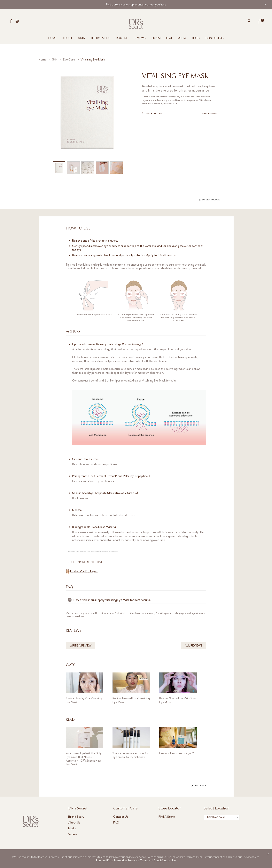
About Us (74, 822)
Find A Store (167, 817)
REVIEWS (140, 38)
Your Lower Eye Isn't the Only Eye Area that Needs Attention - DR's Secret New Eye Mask (84, 759)
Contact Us (121, 817)
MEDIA (182, 38)
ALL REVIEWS (194, 646)
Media (72, 828)
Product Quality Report (84, 571)
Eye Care (69, 59)
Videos (73, 834)
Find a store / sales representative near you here (136, 4)
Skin (55, 59)
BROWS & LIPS (101, 38)
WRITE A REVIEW (81, 646)
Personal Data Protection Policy (115, 860)
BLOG (196, 38)
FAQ (116, 822)
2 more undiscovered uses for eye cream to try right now (131, 755)
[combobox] (222, 817)
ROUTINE (122, 38)
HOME (52, 38)
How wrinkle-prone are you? (177, 753)
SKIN (82, 38)
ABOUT (67, 38)
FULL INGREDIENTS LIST (86, 563)
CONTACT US (215, 38)
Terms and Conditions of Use (158, 860)
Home (43, 59)
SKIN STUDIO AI (162, 38)
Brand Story (76, 817)
